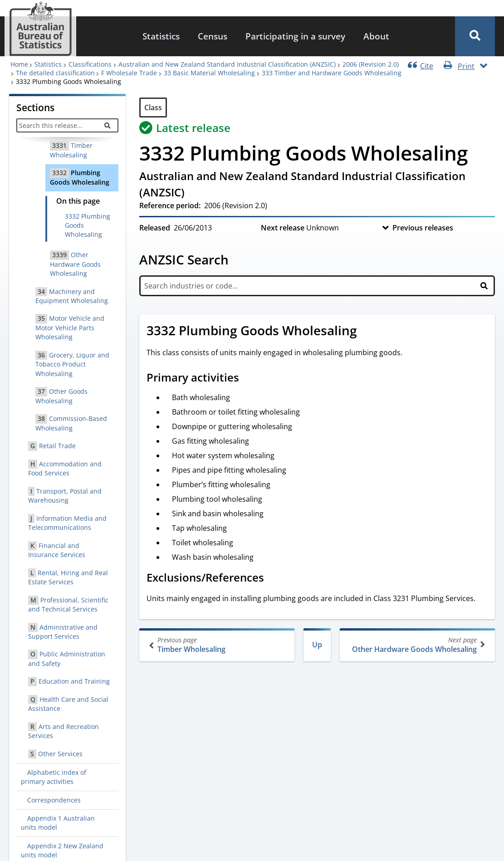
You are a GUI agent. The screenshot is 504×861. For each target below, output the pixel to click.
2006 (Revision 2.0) (371, 64)
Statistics (161, 36)
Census (213, 36)
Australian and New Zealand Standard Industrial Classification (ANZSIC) (227, 64)
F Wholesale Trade (129, 73)
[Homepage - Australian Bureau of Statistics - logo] (40, 29)
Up (317, 645)
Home (19, 64)
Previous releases (423, 228)
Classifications (90, 64)
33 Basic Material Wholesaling (209, 73)
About (376, 36)
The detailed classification (55, 73)
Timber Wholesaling (218, 645)
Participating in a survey (295, 36)
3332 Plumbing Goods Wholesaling (88, 225)
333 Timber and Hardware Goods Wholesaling (332, 73)
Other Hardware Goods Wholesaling (416, 645)
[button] (475, 36)
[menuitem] (161, 37)
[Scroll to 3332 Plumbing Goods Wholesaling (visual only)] (367, 332)
